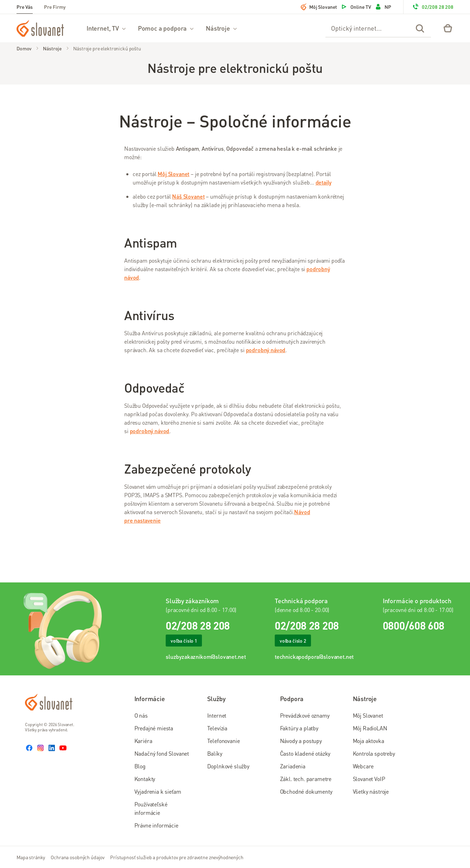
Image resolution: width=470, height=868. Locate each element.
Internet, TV (107, 28)
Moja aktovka (369, 741)
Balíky (215, 753)
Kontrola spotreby (374, 753)
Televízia (217, 728)
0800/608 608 (414, 625)
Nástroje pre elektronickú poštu (107, 48)
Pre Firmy (55, 7)
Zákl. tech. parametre (306, 779)
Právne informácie (156, 825)
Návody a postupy (301, 741)
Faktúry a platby (299, 728)
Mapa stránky (31, 857)
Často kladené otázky (305, 753)
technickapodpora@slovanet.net (314, 657)
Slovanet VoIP (369, 779)
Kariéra (143, 741)
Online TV (356, 7)
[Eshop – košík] (448, 28)
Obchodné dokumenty (306, 791)
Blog (140, 766)
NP (383, 7)
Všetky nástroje (371, 791)
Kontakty (145, 779)
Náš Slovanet (188, 196)
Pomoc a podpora (166, 28)
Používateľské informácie (151, 808)
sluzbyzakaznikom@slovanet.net (206, 657)
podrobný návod (266, 350)
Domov (24, 48)
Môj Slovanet (319, 7)
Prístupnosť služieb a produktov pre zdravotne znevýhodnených (177, 857)
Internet (217, 715)
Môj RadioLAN (370, 728)
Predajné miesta (154, 728)
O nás (141, 715)
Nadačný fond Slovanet (162, 753)
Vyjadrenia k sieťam (158, 791)
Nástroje (222, 28)
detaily (323, 182)
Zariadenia (293, 766)
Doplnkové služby (228, 766)
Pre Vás (25, 7)
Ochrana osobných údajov (78, 857)
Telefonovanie (224, 741)
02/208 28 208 (433, 7)
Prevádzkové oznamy (305, 715)
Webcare (363, 766)
